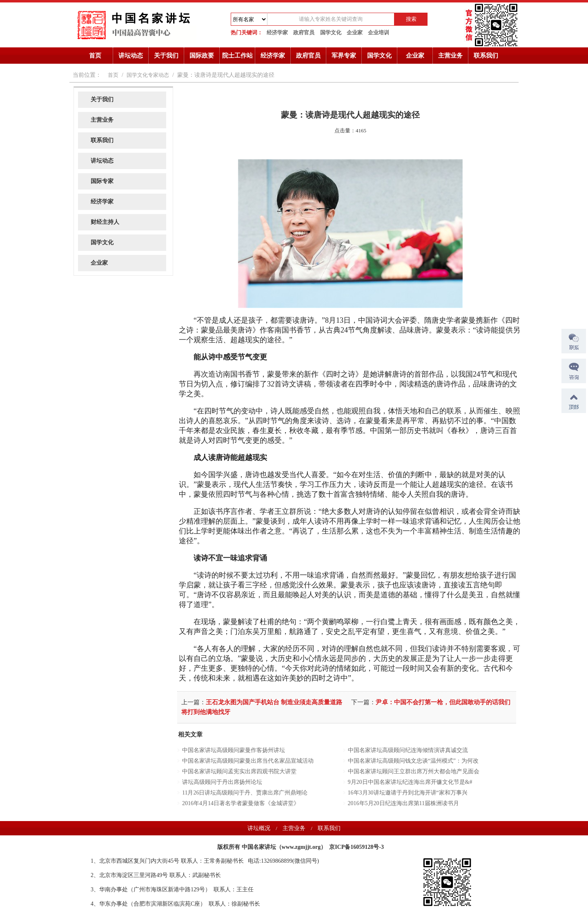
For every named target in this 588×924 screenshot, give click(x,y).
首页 (95, 56)
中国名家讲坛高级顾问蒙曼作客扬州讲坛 (234, 750)
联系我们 (486, 56)
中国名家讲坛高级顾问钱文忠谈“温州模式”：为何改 (413, 761)
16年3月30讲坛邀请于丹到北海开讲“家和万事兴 (408, 793)
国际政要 (202, 56)
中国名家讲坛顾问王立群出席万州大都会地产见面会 (414, 771)
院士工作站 (237, 56)
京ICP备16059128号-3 (356, 847)
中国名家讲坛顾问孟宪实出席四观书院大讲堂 (239, 771)
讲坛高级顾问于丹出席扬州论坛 (222, 782)
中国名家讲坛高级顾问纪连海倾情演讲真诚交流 (408, 750)
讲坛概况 (259, 828)
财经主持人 (105, 222)
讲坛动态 (131, 56)
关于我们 (166, 56)
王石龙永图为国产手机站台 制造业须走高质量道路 (274, 702)
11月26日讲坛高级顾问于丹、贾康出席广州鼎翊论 (245, 793)
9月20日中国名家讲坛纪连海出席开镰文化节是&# (410, 782)
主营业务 (450, 56)
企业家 (355, 32)
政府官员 (304, 32)
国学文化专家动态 (148, 75)
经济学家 (277, 32)
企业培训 (379, 32)
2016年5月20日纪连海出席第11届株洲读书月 (403, 803)
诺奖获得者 (84, 845)
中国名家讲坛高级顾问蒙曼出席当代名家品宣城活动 (248, 761)
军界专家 (344, 56)
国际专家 (102, 181)
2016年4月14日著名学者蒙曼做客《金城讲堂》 (241, 803)
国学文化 (331, 32)
